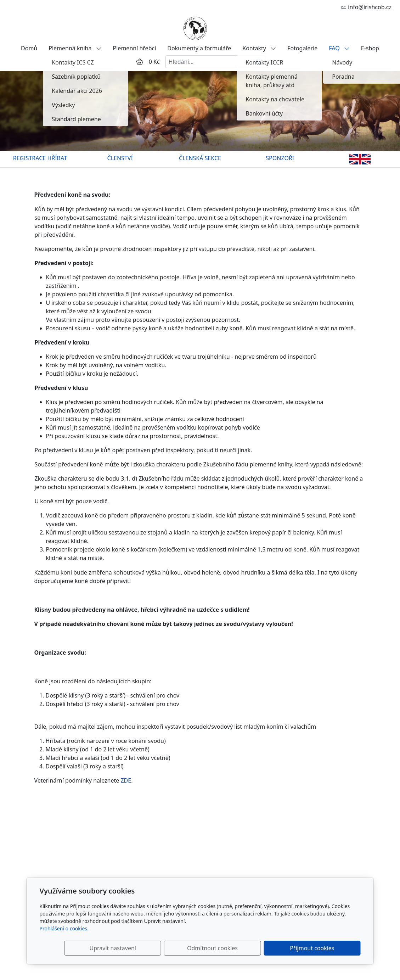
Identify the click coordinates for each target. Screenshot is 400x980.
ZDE (126, 780)
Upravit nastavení (185, 948)
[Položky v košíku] (140, 62)
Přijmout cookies (326, 948)
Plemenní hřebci (135, 48)
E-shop (370, 48)
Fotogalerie (302, 48)
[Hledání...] (209, 62)
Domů (29, 48)
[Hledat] (259, 62)
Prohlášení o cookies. (64, 928)
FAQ (339, 48)
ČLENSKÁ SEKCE (200, 158)
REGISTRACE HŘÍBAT (40, 158)
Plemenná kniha (75, 48)
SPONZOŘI (280, 158)
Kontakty (259, 48)
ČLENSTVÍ (120, 158)
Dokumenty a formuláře (199, 48)
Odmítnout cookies (256, 948)
